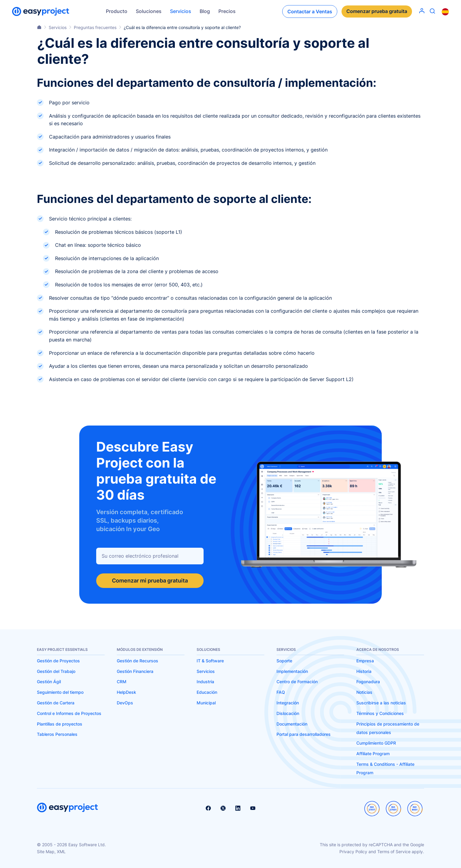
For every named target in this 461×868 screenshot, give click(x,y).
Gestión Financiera (135, 671)
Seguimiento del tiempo (60, 692)
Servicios (181, 11)
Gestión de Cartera (56, 703)
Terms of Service (394, 852)
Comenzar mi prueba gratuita (150, 581)
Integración (288, 703)
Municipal (206, 703)
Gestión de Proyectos (58, 661)
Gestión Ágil (49, 682)
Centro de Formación (297, 682)
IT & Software (210, 661)
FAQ (281, 692)
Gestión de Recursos (137, 661)
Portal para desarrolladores (304, 734)
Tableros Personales (57, 734)
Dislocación (288, 713)
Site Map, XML (51, 852)
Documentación (292, 724)
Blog (205, 11)
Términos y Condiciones (380, 713)
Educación (207, 692)
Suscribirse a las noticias (381, 703)
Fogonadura (368, 682)
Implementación (292, 671)
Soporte (284, 661)
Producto (117, 11)
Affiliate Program (373, 754)
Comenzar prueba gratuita (377, 11)
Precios (227, 11)
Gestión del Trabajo (56, 671)
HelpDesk (126, 692)
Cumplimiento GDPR (376, 743)
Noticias (364, 692)
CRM (122, 682)
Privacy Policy (353, 852)
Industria (205, 682)
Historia (364, 671)
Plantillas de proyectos (60, 724)
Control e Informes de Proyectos (69, 713)
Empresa (365, 661)
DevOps (125, 703)
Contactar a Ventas (310, 11)
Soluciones (149, 11)
